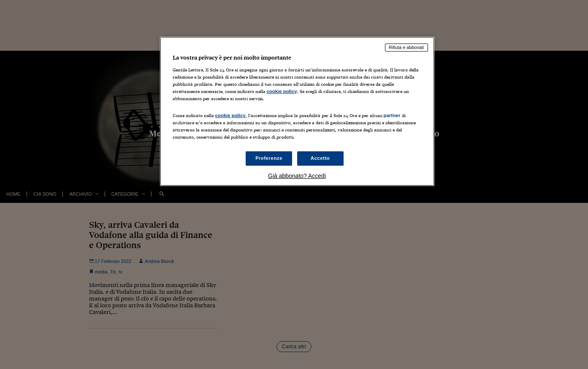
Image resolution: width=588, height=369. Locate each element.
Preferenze (269, 158)
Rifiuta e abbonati (406, 47)
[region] (297, 111)
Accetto (320, 158)
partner (392, 115)
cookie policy (282, 91)
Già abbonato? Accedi (297, 176)
